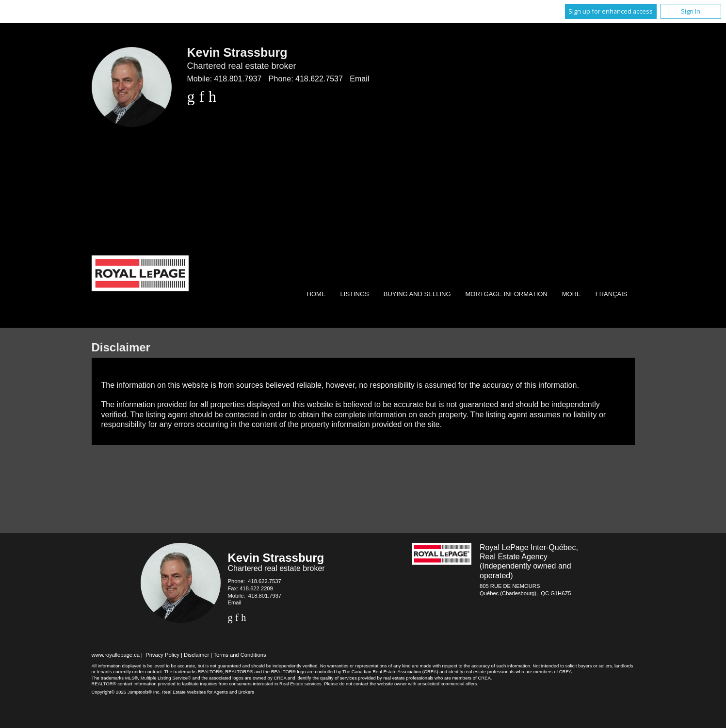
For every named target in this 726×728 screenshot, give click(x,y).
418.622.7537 (319, 79)
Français (612, 294)
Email (359, 79)
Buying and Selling (417, 294)
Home (316, 294)
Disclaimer (196, 655)
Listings (355, 294)
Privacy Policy (162, 655)
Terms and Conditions (240, 655)
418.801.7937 (238, 79)
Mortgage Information (507, 294)
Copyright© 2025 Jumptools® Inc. (126, 692)
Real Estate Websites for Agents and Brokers (208, 692)
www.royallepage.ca (116, 655)
